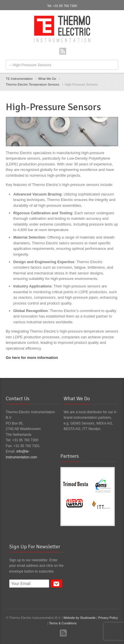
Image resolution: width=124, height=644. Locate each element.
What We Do (47, 79)
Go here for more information (32, 358)
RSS (63, 51)
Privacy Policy (108, 618)
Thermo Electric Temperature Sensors (33, 84)
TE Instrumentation (19, 79)
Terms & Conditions (63, 623)
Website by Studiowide (80, 618)
